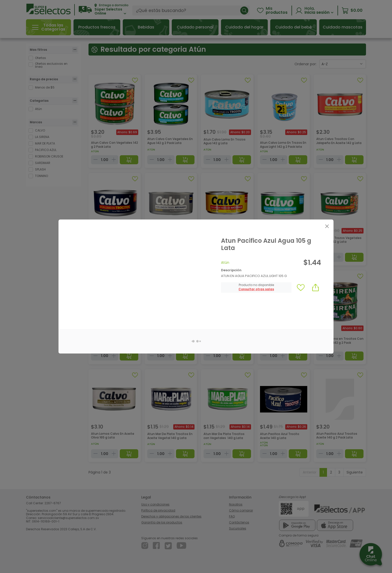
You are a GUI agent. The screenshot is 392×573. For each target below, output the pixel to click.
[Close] (327, 226)
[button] (256, 289)
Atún (225, 262)
